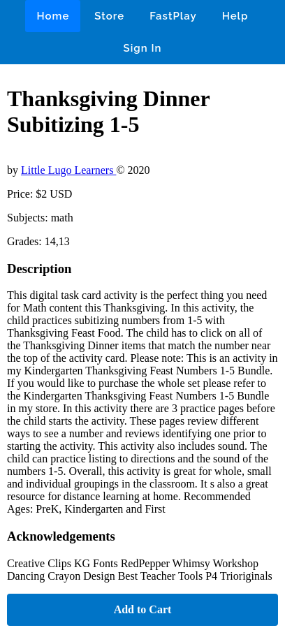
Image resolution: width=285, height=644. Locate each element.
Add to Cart (143, 609)
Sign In (143, 48)
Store (109, 16)
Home (53, 16)
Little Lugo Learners (68, 170)
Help (235, 16)
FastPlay (173, 16)
